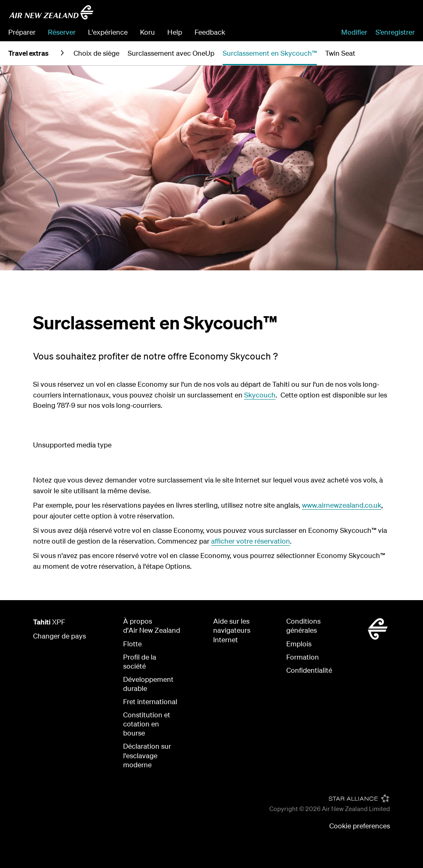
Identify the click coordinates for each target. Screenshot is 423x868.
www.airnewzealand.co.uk (342, 505)
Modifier (354, 32)
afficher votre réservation (251, 541)
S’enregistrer (395, 32)
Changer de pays (59, 636)
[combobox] (356, 15)
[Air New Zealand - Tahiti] (51, 12)
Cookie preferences (360, 826)
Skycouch (260, 395)
